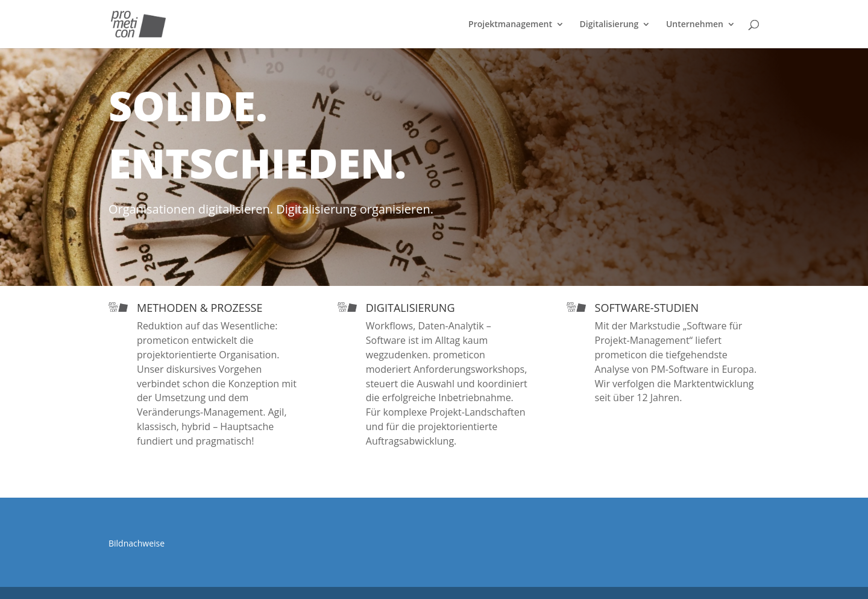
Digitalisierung (609, 25)
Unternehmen (695, 25)
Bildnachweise (137, 543)
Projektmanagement (510, 25)
